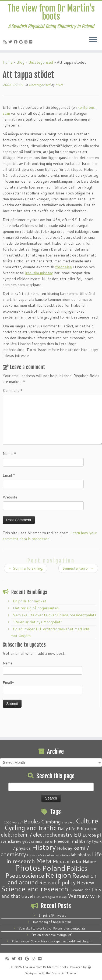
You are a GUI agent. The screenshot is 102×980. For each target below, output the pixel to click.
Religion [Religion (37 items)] (58, 875)
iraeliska (33, 273)
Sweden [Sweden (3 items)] (76, 890)
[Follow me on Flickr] (31, 42)
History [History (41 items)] (44, 847)
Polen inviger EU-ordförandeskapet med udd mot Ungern (52, 941)
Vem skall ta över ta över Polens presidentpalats (55, 615)
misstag (47, 273)
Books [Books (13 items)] (32, 821)
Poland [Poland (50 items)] (54, 868)
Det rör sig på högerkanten (36, 608)
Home (8, 62)
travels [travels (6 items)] (28, 896)
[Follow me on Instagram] (27, 42)
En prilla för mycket (30, 601)
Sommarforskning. (26, 568)
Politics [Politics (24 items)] (77, 868)
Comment (13, 390)
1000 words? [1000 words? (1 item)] (13, 822)
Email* (43, 687)
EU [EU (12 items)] (78, 834)
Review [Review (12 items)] (85, 882)
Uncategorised (41, 62)
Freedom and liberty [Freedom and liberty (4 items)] (72, 841)
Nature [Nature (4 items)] (89, 862)
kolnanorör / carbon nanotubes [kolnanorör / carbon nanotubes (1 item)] (49, 855)
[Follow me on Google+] (22, 42)
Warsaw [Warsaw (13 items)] (78, 896)
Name (9, 454)
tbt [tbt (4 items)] (87, 890)
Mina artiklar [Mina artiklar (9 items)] (67, 861)
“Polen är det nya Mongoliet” (38, 622)
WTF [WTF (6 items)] (95, 896)
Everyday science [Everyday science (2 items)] (29, 841)
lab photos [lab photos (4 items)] (81, 855)
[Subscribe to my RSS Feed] (6, 42)
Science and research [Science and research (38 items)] (34, 889)
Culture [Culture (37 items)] (87, 821)
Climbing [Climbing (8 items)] (51, 822)
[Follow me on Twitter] (11, 42)
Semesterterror (78, 568)
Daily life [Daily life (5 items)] (66, 828)
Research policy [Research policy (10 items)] (57, 882)
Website (10, 497)
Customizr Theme (64, 973)
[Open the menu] (93, 40)
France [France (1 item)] (48, 842)
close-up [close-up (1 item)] (68, 822)
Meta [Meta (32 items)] (44, 861)
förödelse (64, 267)
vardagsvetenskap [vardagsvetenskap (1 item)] (54, 897)
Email (9, 475)
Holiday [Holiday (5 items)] (64, 848)
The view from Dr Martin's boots (51, 12)
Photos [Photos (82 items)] (28, 868)
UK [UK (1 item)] (39, 897)
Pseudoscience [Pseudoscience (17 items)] (25, 875)
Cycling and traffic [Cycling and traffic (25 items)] (30, 828)
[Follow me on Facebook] (16, 42)
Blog (20, 62)
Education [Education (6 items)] (87, 828)
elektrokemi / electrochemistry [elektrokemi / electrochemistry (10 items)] (37, 835)
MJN (59, 85)
